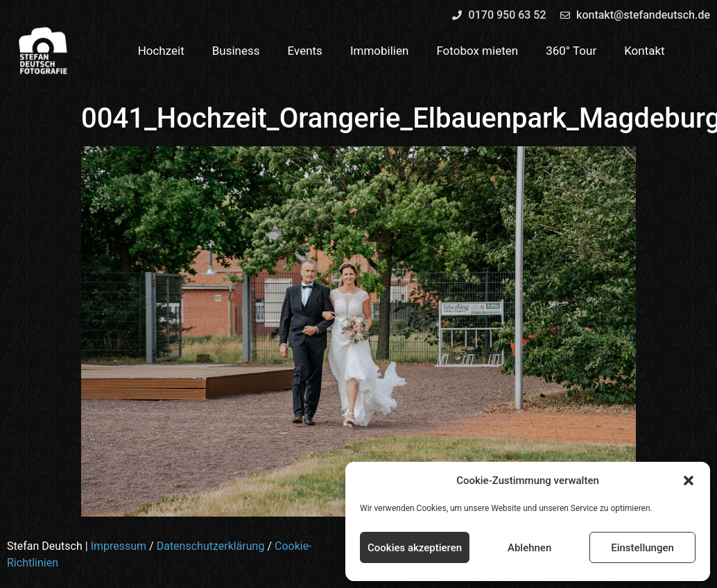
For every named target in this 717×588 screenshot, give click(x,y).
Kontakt (645, 51)
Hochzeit (161, 51)
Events (305, 51)
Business (236, 51)
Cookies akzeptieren (415, 548)
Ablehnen (529, 548)
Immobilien (380, 51)
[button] (689, 481)
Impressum (119, 546)
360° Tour (571, 51)
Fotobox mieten (477, 51)
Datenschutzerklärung (211, 546)
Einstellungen (642, 548)
